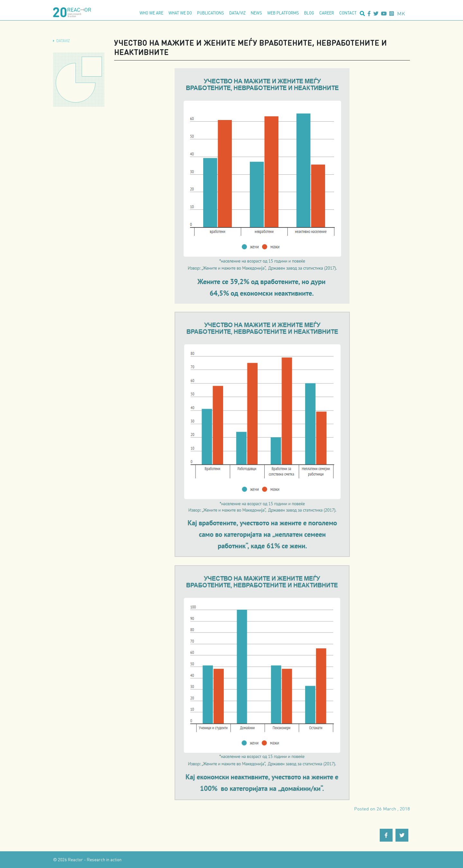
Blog (309, 13)
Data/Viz (237, 13)
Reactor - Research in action (95, 859)
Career (327, 13)
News (256, 13)
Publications (211, 13)
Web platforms (283, 13)
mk (401, 13)
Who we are (151, 13)
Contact (348, 13)
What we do (180, 13)
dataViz (63, 41)
